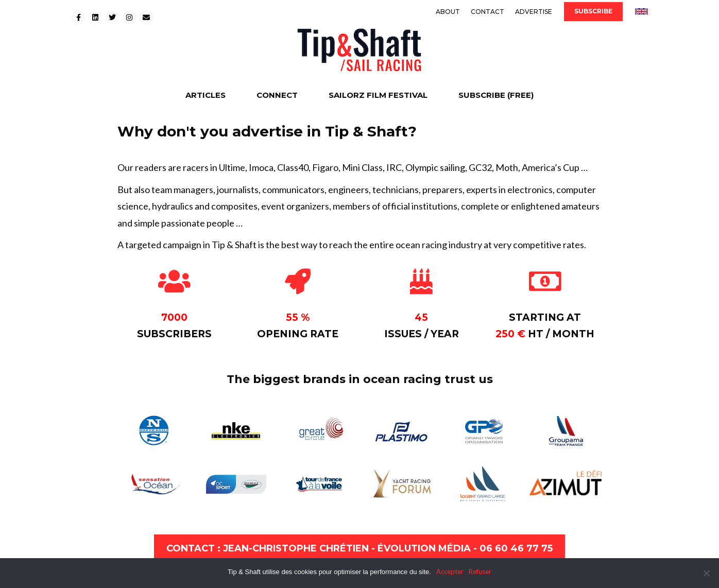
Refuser (480, 572)
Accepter (450, 572)
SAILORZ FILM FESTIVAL (378, 95)
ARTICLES (206, 95)
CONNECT (277, 95)
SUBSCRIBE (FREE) (496, 95)
